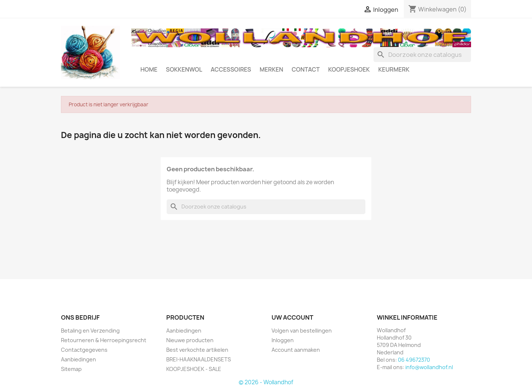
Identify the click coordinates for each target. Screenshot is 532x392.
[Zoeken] (422, 55)
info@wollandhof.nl (429, 367)
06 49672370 (414, 360)
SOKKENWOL (184, 69)
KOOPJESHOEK (349, 69)
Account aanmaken (296, 350)
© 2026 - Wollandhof (266, 382)
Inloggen (283, 340)
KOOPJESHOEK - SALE (194, 369)
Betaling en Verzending (90, 331)
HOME (149, 69)
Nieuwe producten (190, 340)
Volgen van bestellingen (302, 331)
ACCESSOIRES (231, 69)
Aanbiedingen (79, 359)
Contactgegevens (84, 350)
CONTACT (306, 69)
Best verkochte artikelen (197, 350)
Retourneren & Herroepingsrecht (104, 340)
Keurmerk (394, 69)
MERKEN (272, 69)
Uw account (292, 317)
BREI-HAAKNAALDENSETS (199, 359)
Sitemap (71, 369)
